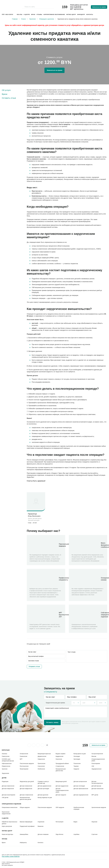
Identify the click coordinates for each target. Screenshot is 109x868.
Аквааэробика (24, 834)
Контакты (90, 14)
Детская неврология (8, 789)
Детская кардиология (62, 786)
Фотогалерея (59, 822)
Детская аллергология (80, 782)
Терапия (76, 766)
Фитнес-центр (71, 14)
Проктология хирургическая (6, 813)
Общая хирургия (25, 807)
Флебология (41, 769)
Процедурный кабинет (62, 763)
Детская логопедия (79, 786)
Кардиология (59, 756)
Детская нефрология (26, 789)
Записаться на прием (99, 7)
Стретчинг (95, 834)
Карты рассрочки (7, 826)
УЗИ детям (5, 797)
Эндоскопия (5, 773)
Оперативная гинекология (10, 807)
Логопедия (77, 756)
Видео (75, 822)
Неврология (41, 759)
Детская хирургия (61, 795)
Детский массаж (96, 786)
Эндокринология (96, 769)
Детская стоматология (26, 795)
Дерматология (42, 756)
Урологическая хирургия (99, 807)
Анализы (4, 754)
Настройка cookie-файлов (11, 856)
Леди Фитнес (59, 834)
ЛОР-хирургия (60, 807)
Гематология (6, 756)
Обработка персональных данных (10, 823)
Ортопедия (77, 759)
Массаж (94, 756)
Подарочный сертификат (27, 826)
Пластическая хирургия (27, 763)
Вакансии (41, 826)
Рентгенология (24, 766)
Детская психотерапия (8, 795)
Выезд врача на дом (80, 754)
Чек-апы (19, 14)
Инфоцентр (81, 14)
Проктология (41, 763)
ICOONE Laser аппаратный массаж (8, 760)
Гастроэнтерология (97, 754)
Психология (77, 763)
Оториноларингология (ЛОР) (98, 760)
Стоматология (60, 766)
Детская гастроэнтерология (97, 782)
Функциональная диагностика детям (25, 798)
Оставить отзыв (9, 98)
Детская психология (97, 789)
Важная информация (26, 822)
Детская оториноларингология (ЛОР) (62, 790)
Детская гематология (8, 786)
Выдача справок (60, 754)
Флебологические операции (79, 808)
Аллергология (24, 754)
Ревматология (6, 766)
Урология (5, 769)
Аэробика (76, 834)
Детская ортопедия (43, 789)
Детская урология (43, 795)
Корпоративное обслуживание (54, 14)
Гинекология (24, 756)
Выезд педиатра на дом (45, 797)
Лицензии (94, 822)
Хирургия (76, 769)
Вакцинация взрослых (44, 754)
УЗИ (93, 766)
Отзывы (39, 14)
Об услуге (6, 90)
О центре (27, 14)
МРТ (21, 759)
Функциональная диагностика (61, 770)
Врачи (33, 14)
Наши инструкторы (7, 834)
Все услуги (9, 14)
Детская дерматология (44, 786)
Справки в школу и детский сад (43, 782)
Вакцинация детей (61, 782)
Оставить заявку (52, 722)
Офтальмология (7, 763)
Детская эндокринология (81, 795)
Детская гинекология (26, 786)
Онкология (59, 759)
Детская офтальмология (81, 789)
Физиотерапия (24, 769)
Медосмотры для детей (27, 782)
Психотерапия (96, 763)
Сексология (41, 766)
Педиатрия (5, 782)
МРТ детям (95, 795)
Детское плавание (43, 834)
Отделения (41, 822)
